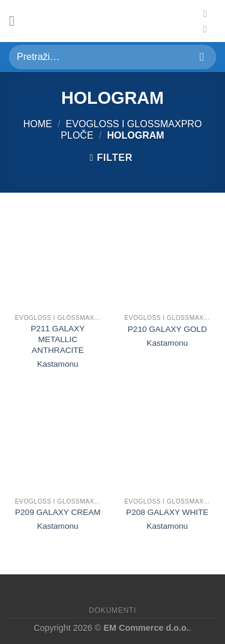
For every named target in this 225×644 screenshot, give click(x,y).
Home (38, 124)
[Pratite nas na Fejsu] (208, 13)
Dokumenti (112, 610)
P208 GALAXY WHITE (167, 512)
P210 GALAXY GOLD (167, 329)
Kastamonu (58, 364)
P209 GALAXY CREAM (58, 512)
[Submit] (202, 57)
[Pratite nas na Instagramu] (208, 29)
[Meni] (16, 21)
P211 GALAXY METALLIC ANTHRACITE (58, 339)
